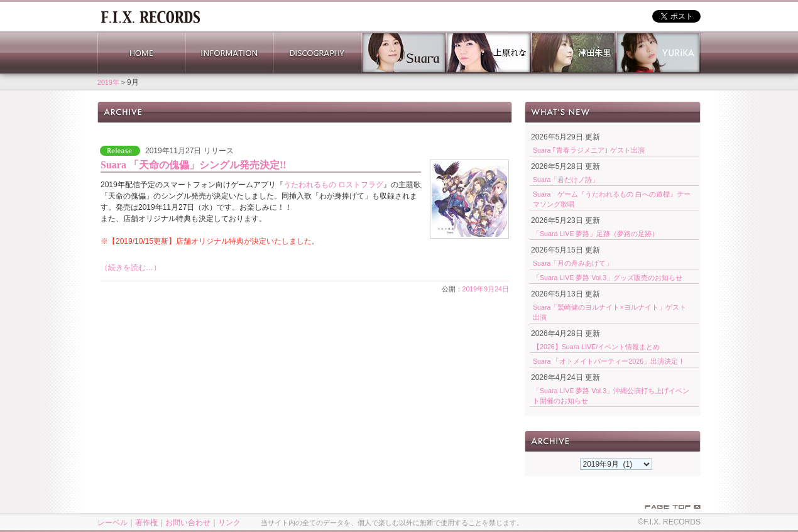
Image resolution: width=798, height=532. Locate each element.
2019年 (108, 82)
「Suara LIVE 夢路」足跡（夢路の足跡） (596, 234)
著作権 (146, 523)
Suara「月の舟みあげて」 (573, 263)
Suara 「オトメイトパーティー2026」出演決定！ (609, 361)
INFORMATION (229, 53)
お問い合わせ (188, 523)
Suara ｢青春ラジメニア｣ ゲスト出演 (589, 150)
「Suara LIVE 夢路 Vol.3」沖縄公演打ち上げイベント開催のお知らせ (611, 396)
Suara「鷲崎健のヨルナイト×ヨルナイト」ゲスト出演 (609, 312)
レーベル (112, 523)
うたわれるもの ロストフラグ (333, 185)
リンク (229, 523)
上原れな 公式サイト (489, 53)
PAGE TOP (673, 507)
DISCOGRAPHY (317, 53)
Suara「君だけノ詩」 (566, 180)
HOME (141, 53)
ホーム (150, 16)
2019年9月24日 (486, 289)
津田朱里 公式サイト (573, 53)
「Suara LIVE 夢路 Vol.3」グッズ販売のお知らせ (608, 278)
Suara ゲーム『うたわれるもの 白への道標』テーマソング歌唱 (612, 199)
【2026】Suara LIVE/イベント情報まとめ (596, 347)
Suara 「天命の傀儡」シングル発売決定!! (194, 165)
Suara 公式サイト (404, 53)
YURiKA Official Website (658, 53)
